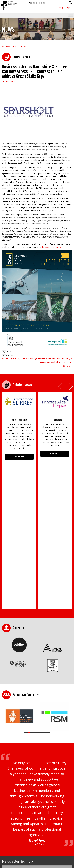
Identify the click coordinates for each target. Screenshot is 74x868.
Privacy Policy (29, 793)
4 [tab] (31, 622)
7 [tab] (37, 622)
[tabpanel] (20, 606)
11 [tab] (45, 622)
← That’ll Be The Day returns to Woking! (19, 358)
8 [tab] (39, 622)
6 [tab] (35, 622)
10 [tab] (43, 622)
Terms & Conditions (43, 793)
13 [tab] (49, 622)
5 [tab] (33, 622)
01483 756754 (44, 846)
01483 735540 (38, 3)
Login (62, 7)
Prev (60, 387)
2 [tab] (27, 622)
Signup (69, 7)
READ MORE (19, 457)
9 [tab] (41, 622)
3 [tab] (29, 622)
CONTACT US (11, 851)
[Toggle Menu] (71, 15)
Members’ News (19, 46)
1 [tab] (25, 622)
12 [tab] (47, 622)
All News (6, 46)
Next (71, 387)
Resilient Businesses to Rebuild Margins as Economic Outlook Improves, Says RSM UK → (55, 362)
